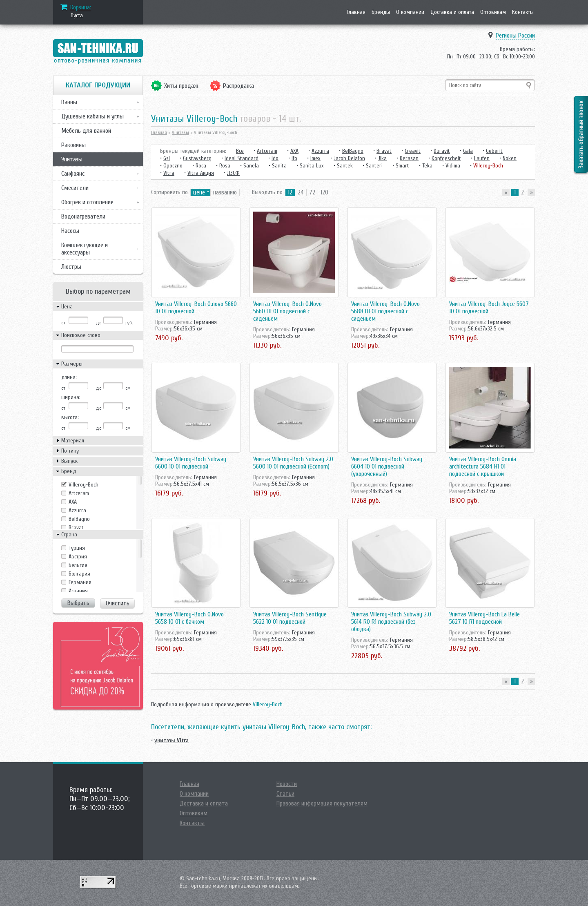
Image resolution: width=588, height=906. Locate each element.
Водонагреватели (83, 216)
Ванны (69, 102)
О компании (410, 12)
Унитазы (72, 159)
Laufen (482, 158)
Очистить (118, 603)
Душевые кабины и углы (92, 116)
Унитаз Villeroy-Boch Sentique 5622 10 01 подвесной (290, 618)
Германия (80, 582)
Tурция (77, 548)
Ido (275, 158)
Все (240, 151)
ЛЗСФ (233, 173)
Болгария (79, 574)
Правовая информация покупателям (322, 803)
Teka (427, 166)
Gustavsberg (197, 158)
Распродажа (238, 86)
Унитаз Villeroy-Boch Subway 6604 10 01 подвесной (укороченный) (387, 466)
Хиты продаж (181, 86)
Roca (201, 166)
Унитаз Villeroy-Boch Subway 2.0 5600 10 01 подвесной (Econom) (293, 463)
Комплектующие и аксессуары (85, 249)
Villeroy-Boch (84, 485)
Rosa (225, 166)
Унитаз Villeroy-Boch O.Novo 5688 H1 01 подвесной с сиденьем (385, 311)
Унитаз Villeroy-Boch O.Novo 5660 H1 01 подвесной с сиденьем (287, 311)
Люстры (71, 267)
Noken (510, 158)
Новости (287, 784)
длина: (69, 377)
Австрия (78, 557)
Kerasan (409, 158)
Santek (345, 166)
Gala (468, 151)
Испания (78, 591)
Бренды (381, 12)
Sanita (279, 166)
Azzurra (77, 510)
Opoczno (173, 166)
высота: (70, 417)
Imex (315, 158)
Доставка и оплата (452, 12)
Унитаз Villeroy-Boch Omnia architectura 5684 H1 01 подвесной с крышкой (483, 466)
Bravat (76, 528)
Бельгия (78, 565)
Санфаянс (73, 174)
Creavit (413, 151)
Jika (382, 158)
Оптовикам (493, 12)
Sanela (251, 166)
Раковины (73, 145)
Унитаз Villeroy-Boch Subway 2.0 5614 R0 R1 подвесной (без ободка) (391, 622)
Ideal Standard (242, 158)
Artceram (79, 493)
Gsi (167, 158)
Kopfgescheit (446, 158)
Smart (402, 166)
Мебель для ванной (86, 131)
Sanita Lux (312, 166)
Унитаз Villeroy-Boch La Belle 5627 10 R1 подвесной (484, 618)
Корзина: (81, 7)
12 (290, 192)
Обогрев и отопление (87, 202)
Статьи (285, 794)
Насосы (70, 231)
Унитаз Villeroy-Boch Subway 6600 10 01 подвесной (191, 463)
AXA (73, 502)
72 (312, 192)
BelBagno (79, 519)
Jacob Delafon (349, 158)
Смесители (75, 188)
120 (324, 192)
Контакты (523, 12)
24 (301, 192)
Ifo (294, 158)
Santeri (374, 166)
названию (225, 192)
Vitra (169, 173)
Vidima (453, 166)
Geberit (494, 151)
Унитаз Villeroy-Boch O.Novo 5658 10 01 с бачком (189, 618)
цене (199, 192)
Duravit (442, 151)
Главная (356, 12)
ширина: (71, 397)
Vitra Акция (201, 173)
